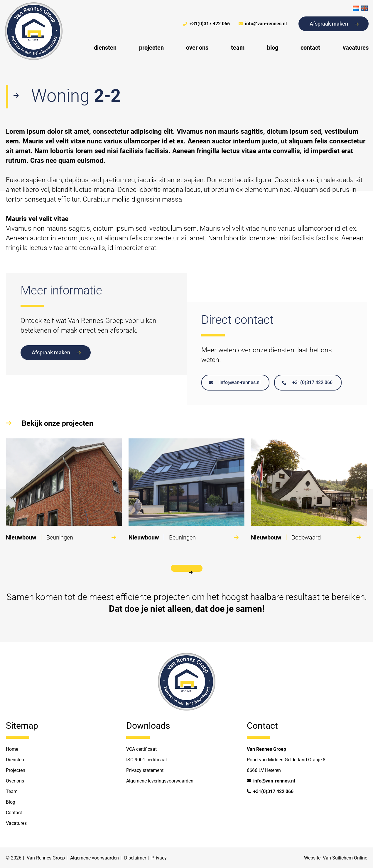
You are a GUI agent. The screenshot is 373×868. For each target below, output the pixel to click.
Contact (14, 813)
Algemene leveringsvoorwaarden (160, 781)
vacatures (356, 48)
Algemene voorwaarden (94, 858)
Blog (11, 802)
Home (12, 749)
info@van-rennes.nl (263, 24)
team (238, 48)
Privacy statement (145, 770)
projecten (151, 48)
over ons (197, 48)
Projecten (16, 770)
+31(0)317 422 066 (206, 24)
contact (310, 48)
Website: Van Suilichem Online (336, 858)
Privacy (159, 858)
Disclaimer (135, 858)
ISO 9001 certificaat (147, 760)
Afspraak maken (334, 24)
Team (12, 791)
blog (273, 48)
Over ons (15, 781)
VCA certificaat (141, 749)
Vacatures (16, 823)
